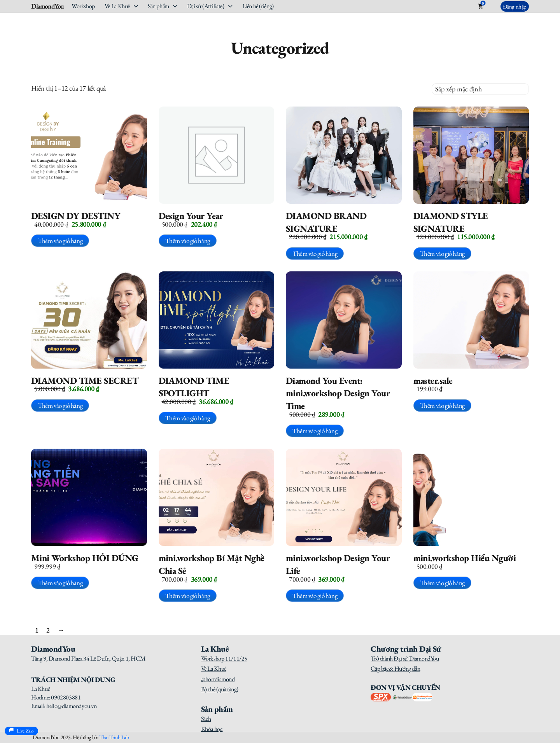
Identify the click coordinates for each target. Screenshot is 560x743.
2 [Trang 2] (48, 630)
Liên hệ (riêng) (258, 6)
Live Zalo (21, 731)
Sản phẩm (158, 6)
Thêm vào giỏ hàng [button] (60, 241)
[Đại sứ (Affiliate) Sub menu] (230, 6)
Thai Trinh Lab (114, 737)
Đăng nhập (515, 6)
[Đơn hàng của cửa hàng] (480, 89)
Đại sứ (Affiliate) (206, 6)
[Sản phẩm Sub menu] (175, 6)
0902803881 (66, 697)
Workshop (83, 6)
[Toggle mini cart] (480, 6)
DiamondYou (47, 6)
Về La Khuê (117, 6)
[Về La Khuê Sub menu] (136, 6)
